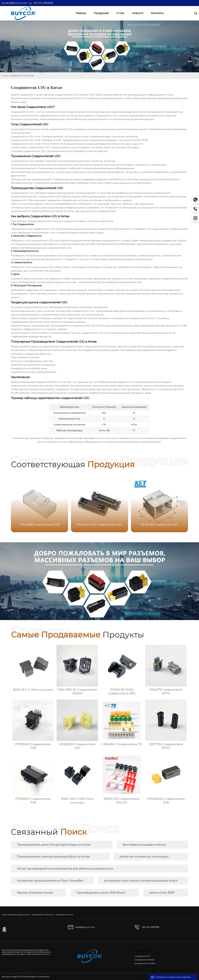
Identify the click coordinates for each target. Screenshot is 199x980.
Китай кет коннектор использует (144, 857)
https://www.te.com (64, 915)
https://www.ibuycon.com (18, 915)
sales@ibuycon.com (16, 3)
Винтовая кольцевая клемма (144, 845)
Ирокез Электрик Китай (35, 893)
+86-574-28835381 (43, 3)
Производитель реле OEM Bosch (101, 893)
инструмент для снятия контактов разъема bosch (141, 881)
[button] (182, 503)
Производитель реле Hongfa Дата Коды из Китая (54, 845)
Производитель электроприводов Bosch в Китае (53, 857)
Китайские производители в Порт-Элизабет (50, 881)
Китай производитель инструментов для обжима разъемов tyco (65, 869)
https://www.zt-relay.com (43, 915)
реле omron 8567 (162, 893)
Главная (5, 76)
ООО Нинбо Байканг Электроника (132, 244)
